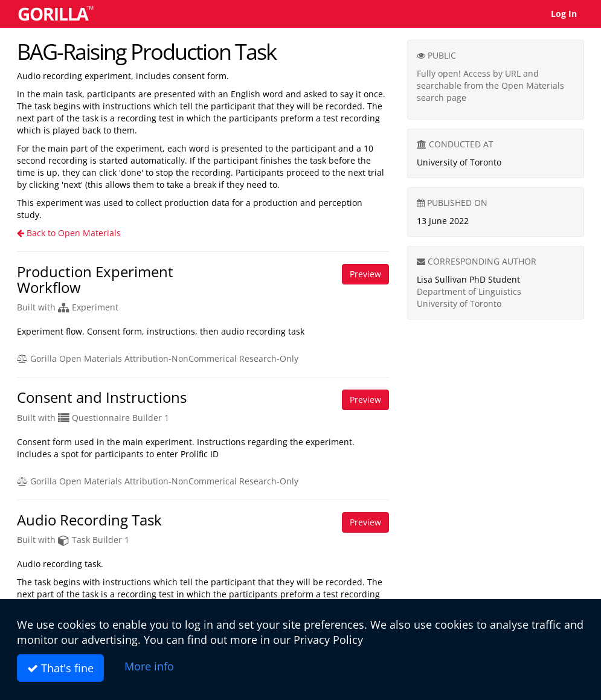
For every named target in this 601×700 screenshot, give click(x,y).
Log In (564, 14)
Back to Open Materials (69, 233)
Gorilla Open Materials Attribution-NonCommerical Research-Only (158, 358)
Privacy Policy (328, 640)
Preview (365, 274)
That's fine (60, 668)
